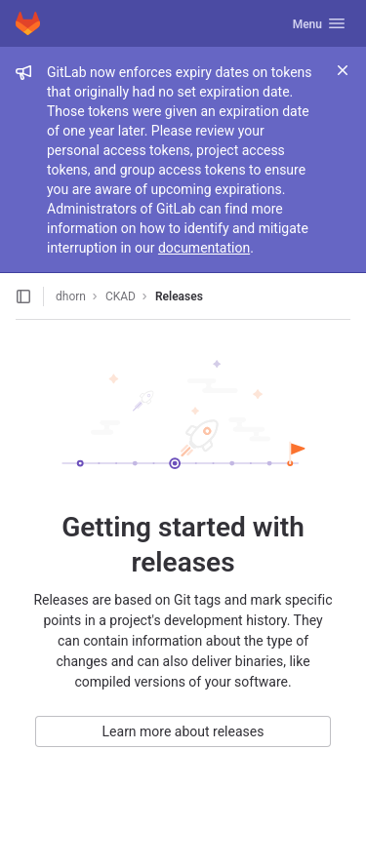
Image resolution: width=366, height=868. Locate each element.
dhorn (71, 296)
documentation (204, 248)
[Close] (343, 70)
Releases (179, 296)
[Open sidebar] (23, 296)
